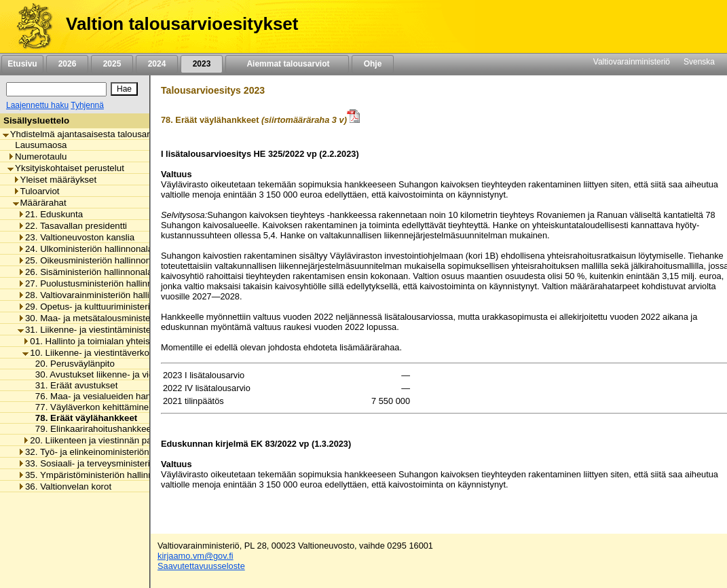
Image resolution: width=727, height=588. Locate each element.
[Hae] (124, 89)
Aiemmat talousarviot (287, 64)
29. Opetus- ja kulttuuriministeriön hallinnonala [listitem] (114, 307)
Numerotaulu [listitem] (37, 157)
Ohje (373, 64)
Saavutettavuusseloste (201, 566)
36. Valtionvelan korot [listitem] (64, 486)
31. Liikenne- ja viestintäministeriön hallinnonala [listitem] (117, 330)
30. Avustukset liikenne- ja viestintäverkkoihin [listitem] (122, 374)
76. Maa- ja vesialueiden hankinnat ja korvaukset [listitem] (129, 396)
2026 (67, 64)
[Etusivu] (30, 26)
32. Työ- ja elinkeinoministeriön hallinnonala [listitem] (109, 452)
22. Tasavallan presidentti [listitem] (72, 226)
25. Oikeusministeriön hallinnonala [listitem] (90, 260)
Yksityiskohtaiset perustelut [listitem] (66, 168)
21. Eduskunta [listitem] (50, 214)
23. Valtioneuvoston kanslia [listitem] (76, 237)
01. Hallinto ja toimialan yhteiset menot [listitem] (104, 341)
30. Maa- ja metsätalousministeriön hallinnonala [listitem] (117, 318)
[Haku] (56, 89)
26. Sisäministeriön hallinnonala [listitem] (85, 272)
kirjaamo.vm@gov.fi (195, 556)
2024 (157, 64)
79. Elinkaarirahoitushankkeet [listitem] (91, 429)
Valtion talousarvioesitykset (182, 24)
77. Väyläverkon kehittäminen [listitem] (91, 407)
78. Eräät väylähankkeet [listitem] (83, 418)
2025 (112, 64)
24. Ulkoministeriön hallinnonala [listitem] (85, 249)
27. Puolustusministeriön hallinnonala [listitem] (96, 283)
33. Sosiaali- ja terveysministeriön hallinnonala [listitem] (114, 463)
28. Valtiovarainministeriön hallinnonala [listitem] (99, 295)
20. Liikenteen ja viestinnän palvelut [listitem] (97, 440)
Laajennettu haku (37, 105)
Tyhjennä (87, 105)
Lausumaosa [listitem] (37, 145)
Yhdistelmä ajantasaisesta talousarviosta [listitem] (88, 134)
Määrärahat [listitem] (40, 203)
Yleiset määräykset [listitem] (55, 180)
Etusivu (22, 64)
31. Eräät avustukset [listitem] (73, 385)
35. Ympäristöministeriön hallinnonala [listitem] (96, 475)
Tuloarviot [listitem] (36, 191)
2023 (202, 64)
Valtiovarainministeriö (632, 62)
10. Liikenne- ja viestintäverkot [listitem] (87, 353)
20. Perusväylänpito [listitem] (71, 364)
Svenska (699, 62)
